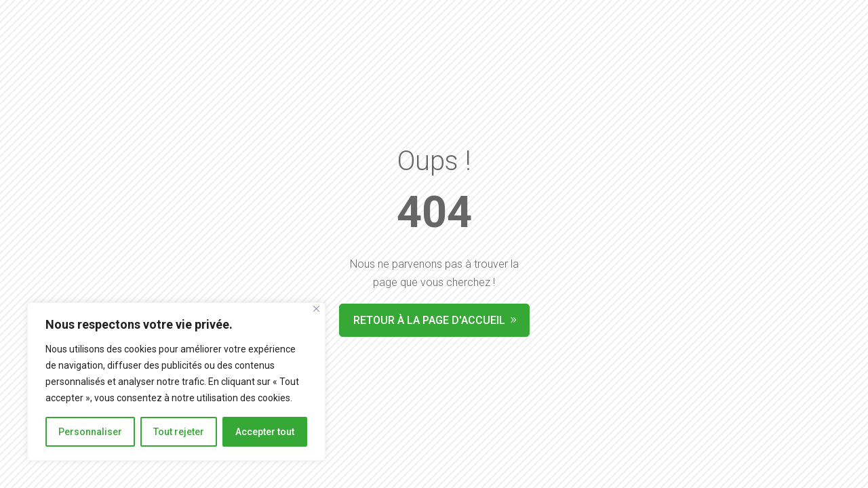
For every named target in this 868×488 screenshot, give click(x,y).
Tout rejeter (179, 432)
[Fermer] (316, 309)
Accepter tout (265, 432)
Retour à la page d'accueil (429, 320)
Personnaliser (90, 432)
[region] (176, 382)
